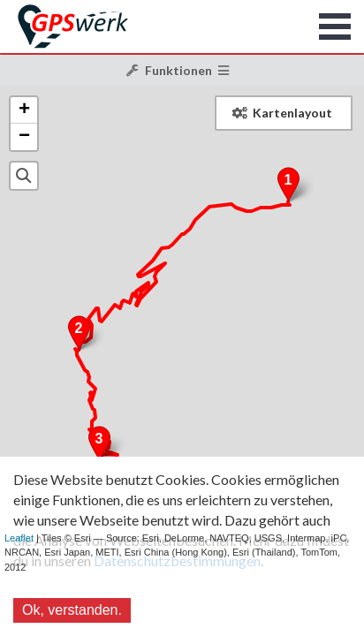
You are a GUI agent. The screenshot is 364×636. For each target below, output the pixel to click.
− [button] (24, 137)
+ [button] (24, 110)
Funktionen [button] (178, 70)
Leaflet (19, 538)
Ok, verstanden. (72, 610)
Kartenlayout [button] (282, 113)
